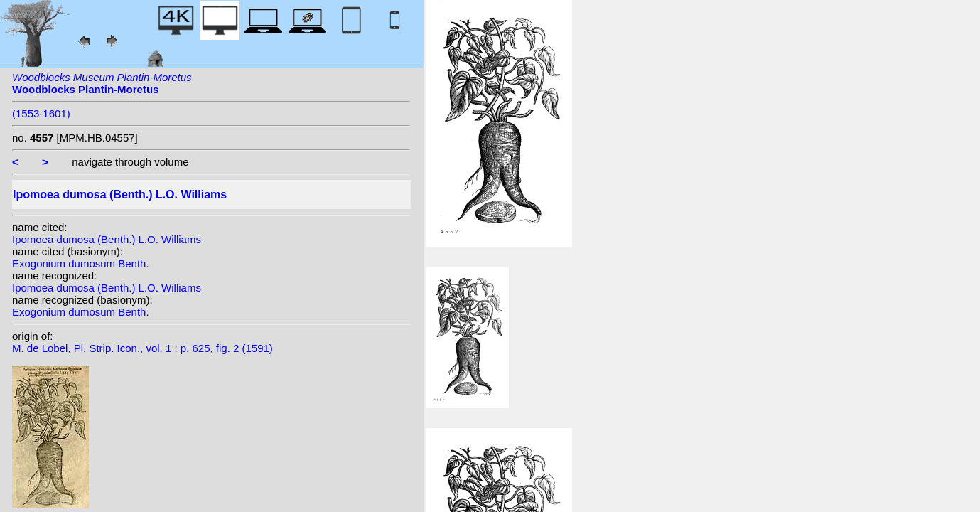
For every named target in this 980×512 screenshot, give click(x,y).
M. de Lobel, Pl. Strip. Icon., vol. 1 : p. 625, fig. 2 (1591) (142, 348)
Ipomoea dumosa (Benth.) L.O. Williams (107, 239)
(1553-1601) (41, 113)
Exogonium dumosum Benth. (81, 263)
